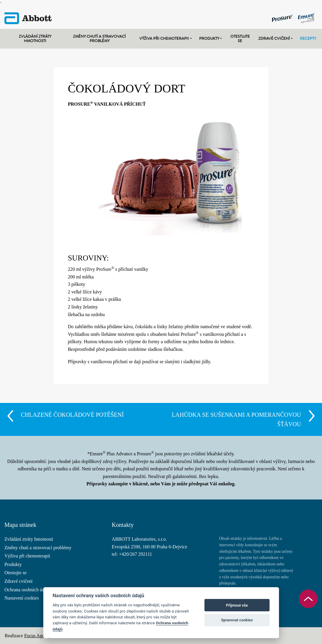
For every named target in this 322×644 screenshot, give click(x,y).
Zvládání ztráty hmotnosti (35, 39)
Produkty (209, 38)
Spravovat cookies (237, 620)
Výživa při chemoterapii (164, 38)
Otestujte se (240, 39)
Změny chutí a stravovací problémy (99, 39)
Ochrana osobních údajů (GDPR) (36, 590)
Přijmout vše (237, 605)
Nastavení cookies (22, 598)
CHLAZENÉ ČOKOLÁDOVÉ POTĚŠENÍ (72, 415)
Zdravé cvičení (274, 38)
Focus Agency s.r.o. (43, 636)
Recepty (308, 38)
